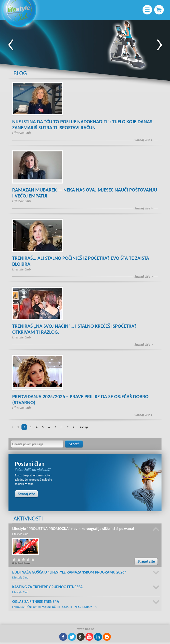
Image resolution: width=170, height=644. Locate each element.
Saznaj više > (144, 140)
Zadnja (84, 427)
